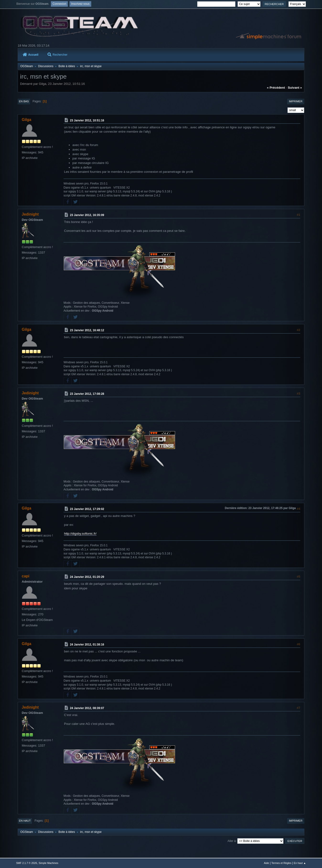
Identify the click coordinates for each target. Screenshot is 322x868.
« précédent (276, 88)
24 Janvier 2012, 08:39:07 (87, 708)
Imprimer (296, 101)
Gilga (27, 120)
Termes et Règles (281, 863)
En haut (25, 821)
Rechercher (57, 55)
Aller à (232, 841)
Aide (267, 863)
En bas (24, 101)
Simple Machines (48, 863)
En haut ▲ (300, 863)
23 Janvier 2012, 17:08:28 (87, 394)
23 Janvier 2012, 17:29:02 (87, 509)
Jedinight (30, 214)
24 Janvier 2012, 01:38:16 (87, 645)
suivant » (295, 88)
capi (26, 576)
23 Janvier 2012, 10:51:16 (87, 120)
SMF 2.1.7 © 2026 (27, 863)
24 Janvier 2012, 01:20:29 (87, 577)
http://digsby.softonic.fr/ (80, 534)
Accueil (31, 55)
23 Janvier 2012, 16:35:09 (87, 215)
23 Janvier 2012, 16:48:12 (87, 330)
